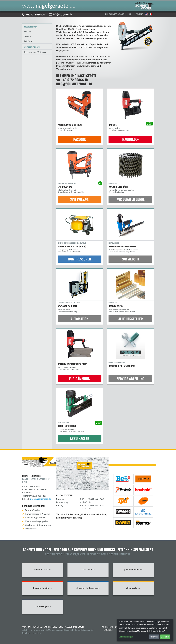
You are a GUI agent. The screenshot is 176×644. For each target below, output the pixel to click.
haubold (27, 31)
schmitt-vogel (43, 606)
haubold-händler (43, 588)
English (146, 14)
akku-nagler (133, 588)
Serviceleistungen (32, 47)
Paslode (27, 36)
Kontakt (139, 14)
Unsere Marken (30, 27)
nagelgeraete (49, 6)
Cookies (108, 630)
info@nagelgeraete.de (63, 14)
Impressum (107, 627)
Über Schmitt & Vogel (114, 14)
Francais (151, 14)
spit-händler (88, 569)
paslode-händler (133, 569)
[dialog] (145, 630)
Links (130, 14)
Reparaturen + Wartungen (35, 52)
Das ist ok (165, 637)
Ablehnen (154, 637)
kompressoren (43, 569)
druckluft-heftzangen (88, 588)
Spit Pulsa (28, 41)
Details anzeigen (126, 637)
